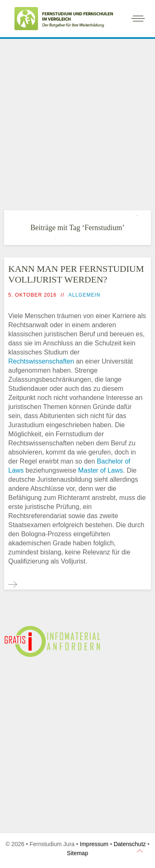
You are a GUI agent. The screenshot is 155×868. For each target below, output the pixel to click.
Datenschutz (130, 844)
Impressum (94, 844)
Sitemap (77, 853)
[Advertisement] (77, 122)
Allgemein (85, 295)
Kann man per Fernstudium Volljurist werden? (76, 274)
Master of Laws (100, 470)
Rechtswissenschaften (41, 361)
